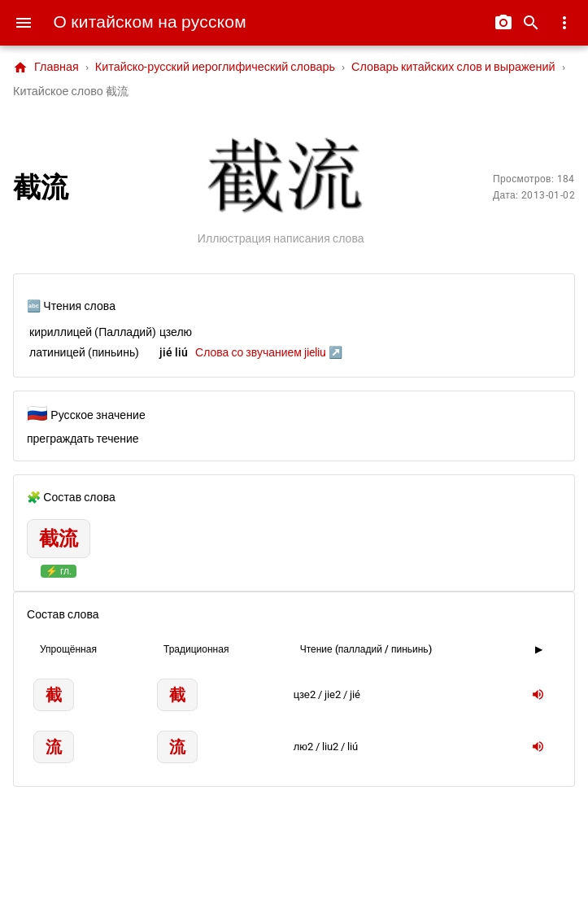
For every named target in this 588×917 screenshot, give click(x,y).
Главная (46, 68)
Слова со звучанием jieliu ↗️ (269, 352)
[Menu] (24, 23)
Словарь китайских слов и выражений (453, 67)
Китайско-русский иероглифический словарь (215, 67)
